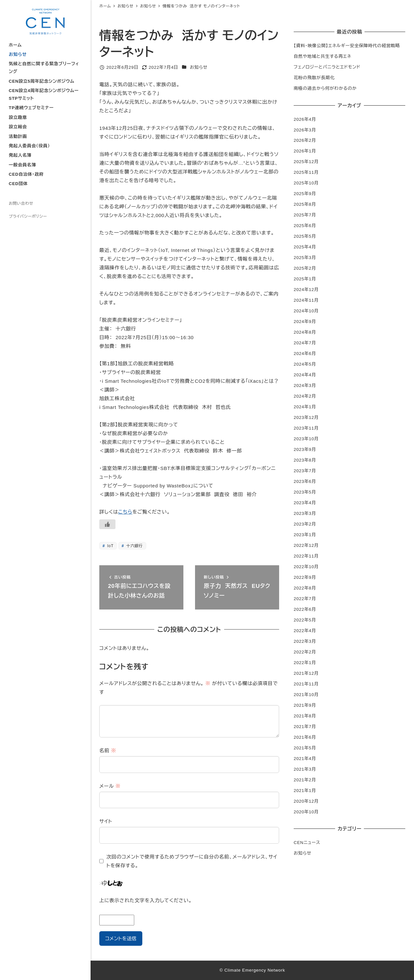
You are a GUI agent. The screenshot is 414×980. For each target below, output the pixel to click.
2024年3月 (305, 386)
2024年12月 (306, 290)
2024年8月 (305, 332)
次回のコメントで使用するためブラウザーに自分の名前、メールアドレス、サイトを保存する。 (192, 861)
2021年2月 (305, 780)
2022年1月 (305, 663)
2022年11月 (306, 556)
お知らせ (199, 67)
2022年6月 (305, 609)
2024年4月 (305, 375)
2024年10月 (306, 311)
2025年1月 (305, 279)
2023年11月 (306, 428)
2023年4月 (305, 503)
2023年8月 (305, 460)
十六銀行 (134, 546)
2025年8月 (305, 204)
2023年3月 (305, 513)
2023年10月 (306, 439)
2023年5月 (305, 492)
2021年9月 (305, 705)
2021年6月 (305, 737)
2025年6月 (305, 226)
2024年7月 (305, 343)
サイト (106, 821)
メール (110, 786)
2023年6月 (305, 481)
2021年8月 (305, 716)
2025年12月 (306, 162)
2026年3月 (305, 130)
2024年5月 (305, 364)
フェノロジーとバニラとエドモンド (327, 67)
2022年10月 (306, 567)
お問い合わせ (21, 203)
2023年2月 (305, 524)
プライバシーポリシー (28, 216)
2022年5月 (305, 620)
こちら (125, 512)
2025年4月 (305, 247)
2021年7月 (305, 727)
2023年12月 (306, 417)
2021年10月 (306, 695)
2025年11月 (306, 172)
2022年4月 (305, 631)
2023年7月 (305, 471)
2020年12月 (306, 801)
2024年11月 (306, 300)
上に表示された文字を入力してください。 (146, 900)
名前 (108, 751)
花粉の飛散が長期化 (314, 78)
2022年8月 (305, 588)
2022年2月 (305, 652)
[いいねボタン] (107, 524)
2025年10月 (306, 183)
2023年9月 (305, 449)
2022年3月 (305, 641)
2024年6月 (305, 354)
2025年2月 (305, 268)
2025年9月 (305, 194)
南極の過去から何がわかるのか (325, 88)
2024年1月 (305, 407)
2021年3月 (305, 769)
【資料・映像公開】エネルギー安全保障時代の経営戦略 (347, 46)
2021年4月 (305, 759)
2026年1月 (305, 151)
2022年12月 (306, 545)
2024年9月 (305, 322)
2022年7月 (305, 599)
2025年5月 (305, 236)
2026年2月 (305, 140)
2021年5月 (305, 748)
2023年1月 (305, 535)
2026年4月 (305, 119)
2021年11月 (306, 684)
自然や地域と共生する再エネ (322, 56)
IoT (110, 546)
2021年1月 (305, 791)
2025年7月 (305, 215)
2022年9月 (305, 577)
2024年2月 (305, 396)
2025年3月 (305, 258)
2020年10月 (306, 812)
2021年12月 (306, 673)
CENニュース (307, 843)
